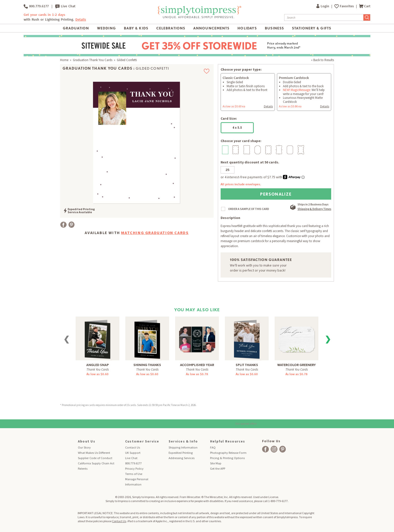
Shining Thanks (147, 365)
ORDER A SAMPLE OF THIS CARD (249, 209)
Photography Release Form (228, 453)
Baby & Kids (136, 28)
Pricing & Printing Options (227, 458)
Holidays (247, 28)
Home (64, 60)
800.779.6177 (36, 6)
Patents (83, 469)
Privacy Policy (134, 469)
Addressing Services (182, 458)
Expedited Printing (181, 453)
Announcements (211, 28)
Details (81, 19)
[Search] (324, 17)
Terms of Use (134, 474)
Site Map (216, 463)
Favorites (347, 6)
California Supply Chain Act (96, 463)
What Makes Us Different (94, 453)
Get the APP (218, 469)
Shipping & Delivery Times (314, 209)
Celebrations (171, 28)
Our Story (84, 447)
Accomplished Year (197, 365)
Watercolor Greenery (297, 365)
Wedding (106, 28)
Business (274, 28)
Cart (365, 6)
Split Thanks (247, 365)
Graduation (76, 28)
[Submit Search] (367, 17)
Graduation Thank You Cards (93, 60)
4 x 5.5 (237, 128)
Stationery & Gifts (312, 28)
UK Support (133, 453)
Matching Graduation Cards (155, 233)
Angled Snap (97, 365)
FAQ (213, 447)
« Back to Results (323, 60)
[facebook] (265, 449)
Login (323, 6)
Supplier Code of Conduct (95, 458)
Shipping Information (183, 447)
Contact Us (133, 447)
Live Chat (65, 6)
